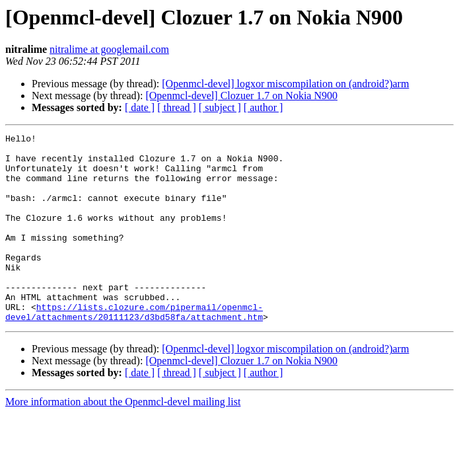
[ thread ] (177, 107)
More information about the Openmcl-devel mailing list (123, 439)
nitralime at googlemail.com (109, 49)
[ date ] (140, 107)
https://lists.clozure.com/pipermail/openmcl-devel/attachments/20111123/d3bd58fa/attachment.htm (134, 348)
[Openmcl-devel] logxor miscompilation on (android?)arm (285, 84)
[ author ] (264, 107)
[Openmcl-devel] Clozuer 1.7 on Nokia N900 (241, 96)
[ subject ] (220, 107)
